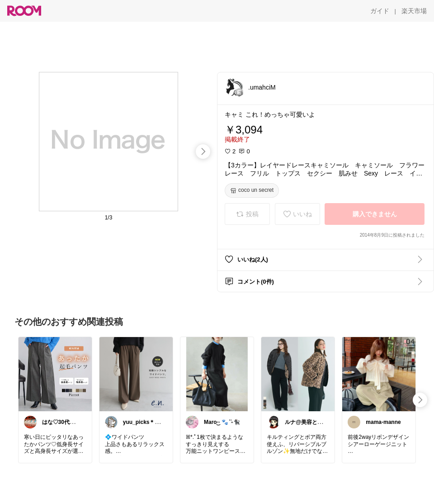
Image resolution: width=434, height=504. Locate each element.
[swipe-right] (203, 152)
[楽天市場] (414, 11)
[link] (55, 374)
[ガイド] (380, 11)
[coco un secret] (252, 190)
